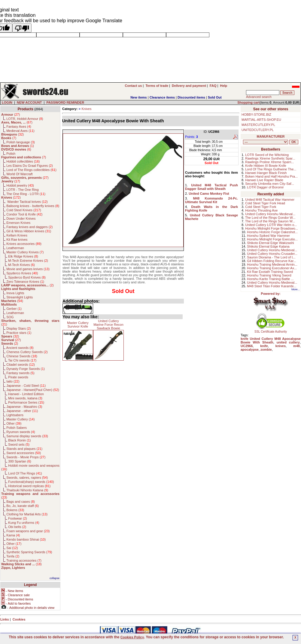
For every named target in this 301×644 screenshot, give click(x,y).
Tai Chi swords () (22, 360)
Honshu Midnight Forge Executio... (272, 239)
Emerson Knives (18, 223)
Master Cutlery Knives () (25, 252)
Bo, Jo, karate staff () (23, 506)
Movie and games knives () (28, 269)
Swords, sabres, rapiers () (27, 478)
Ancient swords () (20, 348)
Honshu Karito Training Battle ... (270, 279)
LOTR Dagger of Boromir (265, 187)
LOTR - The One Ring (22, 190)
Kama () (13, 535)
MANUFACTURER (271, 136)
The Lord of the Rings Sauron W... (270, 221)
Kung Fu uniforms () (24, 523)
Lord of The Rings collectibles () (31, 170)
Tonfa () (13, 556)
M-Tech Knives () (21, 265)
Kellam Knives (17, 235)
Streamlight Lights (20, 297)
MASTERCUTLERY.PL (258, 125)
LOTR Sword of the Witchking (267, 155)
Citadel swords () (21, 365)
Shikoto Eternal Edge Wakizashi (270, 243)
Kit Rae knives (17, 240)
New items (138, 97)
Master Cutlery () (20, 419)
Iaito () (13, 381)
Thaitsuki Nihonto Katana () (27, 490)
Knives (86, 109)
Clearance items (162, 97)
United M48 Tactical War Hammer (270, 200)
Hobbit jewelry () (20, 185)
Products (26, 109)
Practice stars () (19, 333)
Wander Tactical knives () (27, 202)
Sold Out (215, 97)
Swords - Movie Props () (26, 457)
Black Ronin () (19, 440)
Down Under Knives (21, 218)
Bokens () (15, 510)
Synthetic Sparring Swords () (29, 552)
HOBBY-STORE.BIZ (256, 114)
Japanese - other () (22, 411)
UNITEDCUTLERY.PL (258, 130)
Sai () (12, 548)
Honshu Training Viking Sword (269, 275)
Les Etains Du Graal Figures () (30, 166)
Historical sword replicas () (29, 486)
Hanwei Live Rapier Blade (264, 180)
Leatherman (15, 248)
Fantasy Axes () (19, 127)
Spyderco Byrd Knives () (27, 277)
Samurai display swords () (27, 436)
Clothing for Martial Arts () (27, 514)
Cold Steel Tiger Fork (261, 207)
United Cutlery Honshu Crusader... (272, 254)
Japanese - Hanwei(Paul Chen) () (33, 390)
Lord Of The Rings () (25, 473)
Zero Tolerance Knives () (25, 282)
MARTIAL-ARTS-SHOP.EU (261, 120)
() (11, 114)
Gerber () (14, 309)
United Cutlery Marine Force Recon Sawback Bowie (108, 325)
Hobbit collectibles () (23, 161)
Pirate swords (18, 377)
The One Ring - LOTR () (26, 194)
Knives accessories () (24, 244)
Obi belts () (17, 527)
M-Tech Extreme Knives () (28, 261)
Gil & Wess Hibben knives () (29, 231)
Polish (11, 154)
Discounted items (191, 97)
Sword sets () (19, 444)
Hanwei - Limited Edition (26, 394)
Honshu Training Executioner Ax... (272, 268)
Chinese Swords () (22, 356)
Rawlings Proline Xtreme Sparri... (269, 162)
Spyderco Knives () (22, 273)
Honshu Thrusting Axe (261, 210)
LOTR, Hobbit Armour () (25, 119)
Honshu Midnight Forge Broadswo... (271, 228)
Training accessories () (24, 560)
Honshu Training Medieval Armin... (272, 264)
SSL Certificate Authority (271, 330)
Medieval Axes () (20, 131)
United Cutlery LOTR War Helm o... (271, 225)
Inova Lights (15, 293)
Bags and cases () (21, 502)
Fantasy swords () (20, 373)
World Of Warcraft (19, 174)
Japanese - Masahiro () (24, 407)
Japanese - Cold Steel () (26, 386)
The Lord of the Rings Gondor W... (270, 218)
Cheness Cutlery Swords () (27, 352)
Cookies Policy (132, 637)
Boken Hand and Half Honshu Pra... (271, 176)
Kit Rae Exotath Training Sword (270, 272)
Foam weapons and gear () (28, 531)
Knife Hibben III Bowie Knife (266, 166)
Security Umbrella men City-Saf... (270, 184)
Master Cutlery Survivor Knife (78, 325)
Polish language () (21, 142)
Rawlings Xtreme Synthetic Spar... (270, 158)
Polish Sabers (17, 428)
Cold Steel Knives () (24, 210)
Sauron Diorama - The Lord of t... (271, 257)
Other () (14, 423)
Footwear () (17, 518)
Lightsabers (15, 415)
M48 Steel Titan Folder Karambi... (272, 286)
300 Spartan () (20, 461)
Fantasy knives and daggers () (29, 227)
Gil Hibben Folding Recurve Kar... (271, 261)
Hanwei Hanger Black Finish (266, 173)
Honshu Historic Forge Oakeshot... (272, 232)
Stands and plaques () (24, 449)
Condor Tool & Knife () (24, 214)
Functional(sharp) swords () (31, 482)
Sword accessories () (24, 453)
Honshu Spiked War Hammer (268, 236)
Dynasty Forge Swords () (26, 369)
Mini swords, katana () (25, 398)
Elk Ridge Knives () (23, 256)
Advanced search (259, 97)
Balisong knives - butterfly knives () (33, 206)
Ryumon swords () (21, 432)
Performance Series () (26, 402)
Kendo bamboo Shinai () (26, 539)
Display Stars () (18, 328)
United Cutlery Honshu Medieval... (270, 214)
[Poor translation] (22, 28)
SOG (10, 317)
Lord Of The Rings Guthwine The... (271, 169)
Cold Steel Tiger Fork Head (265, 203)
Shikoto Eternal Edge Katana (268, 246)
